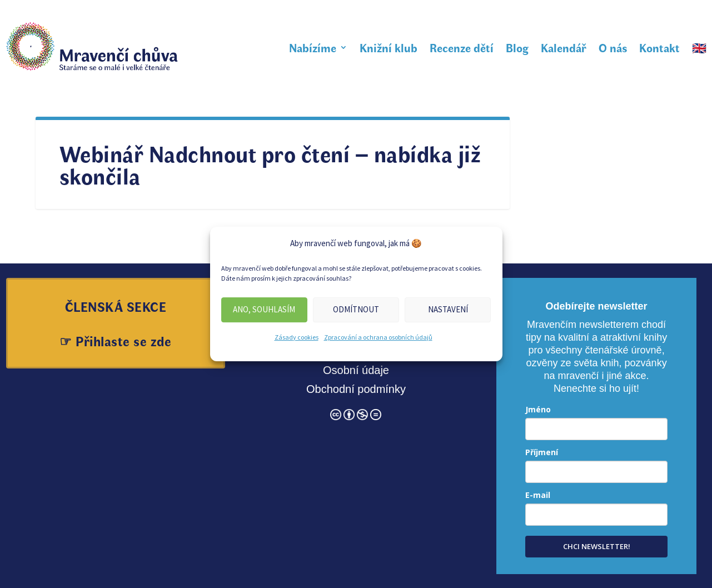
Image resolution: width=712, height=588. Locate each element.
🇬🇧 (699, 47)
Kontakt (659, 47)
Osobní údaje (356, 370)
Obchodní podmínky (356, 389)
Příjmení (542, 452)
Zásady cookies (297, 337)
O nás (613, 47)
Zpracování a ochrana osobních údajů (378, 337)
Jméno (538, 409)
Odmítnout (356, 309)
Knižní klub (389, 47)
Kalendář (564, 47)
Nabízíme (313, 47)
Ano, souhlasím (264, 309)
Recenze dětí (462, 47)
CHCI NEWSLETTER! (597, 546)
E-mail (538, 495)
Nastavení (448, 309)
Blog (517, 47)
